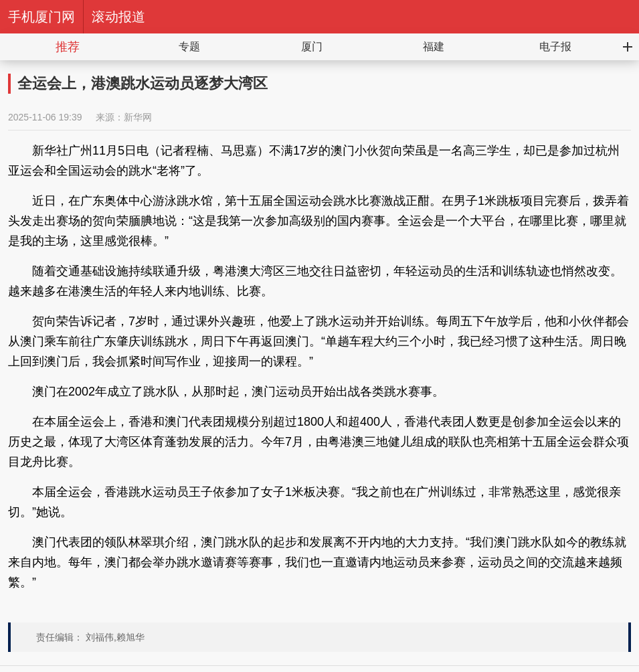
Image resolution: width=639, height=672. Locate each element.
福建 (434, 47)
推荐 (68, 47)
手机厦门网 (41, 17)
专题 (189, 47)
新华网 (138, 117)
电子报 (555, 47)
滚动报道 (118, 17)
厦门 (312, 47)
